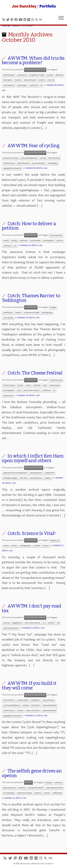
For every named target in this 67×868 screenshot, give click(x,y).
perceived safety (38, 163)
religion (48, 478)
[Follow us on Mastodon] (13, 20)
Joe (3, 90)
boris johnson (9, 700)
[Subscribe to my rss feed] (4, 20)
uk (15, 246)
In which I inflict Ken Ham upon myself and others (33, 458)
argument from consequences (15, 473)
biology (48, 782)
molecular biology (24, 793)
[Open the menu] (61, 18)
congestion (35, 700)
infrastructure (9, 163)
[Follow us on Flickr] (29, 20)
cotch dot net (31, 235)
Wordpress (36, 864)
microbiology (9, 793)
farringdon (8, 80)
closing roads (22, 700)
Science (28, 782)
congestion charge (37, 75)
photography (49, 240)
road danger (22, 85)
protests (37, 545)
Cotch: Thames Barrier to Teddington (31, 298)
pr (44, 623)
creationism (49, 473)
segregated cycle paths (12, 168)
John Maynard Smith (54, 788)
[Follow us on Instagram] (33, 20)
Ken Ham (24, 478)
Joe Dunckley (25, 864)
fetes (45, 385)
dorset (20, 385)
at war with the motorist (35, 70)
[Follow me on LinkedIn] (25, 20)
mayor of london (33, 710)
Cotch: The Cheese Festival (35, 373)
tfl (41, 85)
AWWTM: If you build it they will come (29, 686)
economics (35, 705)
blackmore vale (56, 380)
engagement (17, 623)
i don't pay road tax (32, 623)
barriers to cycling (10, 158)
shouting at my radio (34, 468)
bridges (53, 307)
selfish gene (57, 793)
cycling (50, 75)
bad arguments (36, 473)
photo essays (35, 240)
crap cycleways (48, 700)
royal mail (33, 85)
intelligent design (10, 478)
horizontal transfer (36, 788)
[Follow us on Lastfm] (41, 20)
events (6, 240)
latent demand (30, 80)
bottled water (9, 75)
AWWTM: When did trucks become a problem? (33, 61)
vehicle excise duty (11, 628)
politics (60, 240)
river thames (8, 318)
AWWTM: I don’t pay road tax (31, 608)
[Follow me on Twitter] (8, 20)
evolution (58, 782)
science (46, 545)
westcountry (8, 395)
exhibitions (8, 312)
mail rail (51, 80)
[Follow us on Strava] (37, 20)
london (42, 80)
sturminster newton (31, 390)
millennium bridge (31, 312)
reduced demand (49, 710)
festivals (37, 385)
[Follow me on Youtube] (21, 20)
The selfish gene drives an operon (32, 773)
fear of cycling (54, 158)
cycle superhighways (29, 158)
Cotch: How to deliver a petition (29, 226)
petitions (24, 240)
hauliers (18, 80)
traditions (7, 246)
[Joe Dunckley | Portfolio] (33, 6)
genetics (22, 788)
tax (58, 623)
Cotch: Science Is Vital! (32, 533)
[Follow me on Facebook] (17, 20)
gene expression (10, 788)
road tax (51, 623)
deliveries (59, 75)
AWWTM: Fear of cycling (33, 146)
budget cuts (55, 540)
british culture (9, 385)
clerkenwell (22, 75)
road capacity (9, 85)
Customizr (49, 864)
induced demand (49, 705)
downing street (56, 235)
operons (38, 793)
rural (19, 390)
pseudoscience (36, 478)
